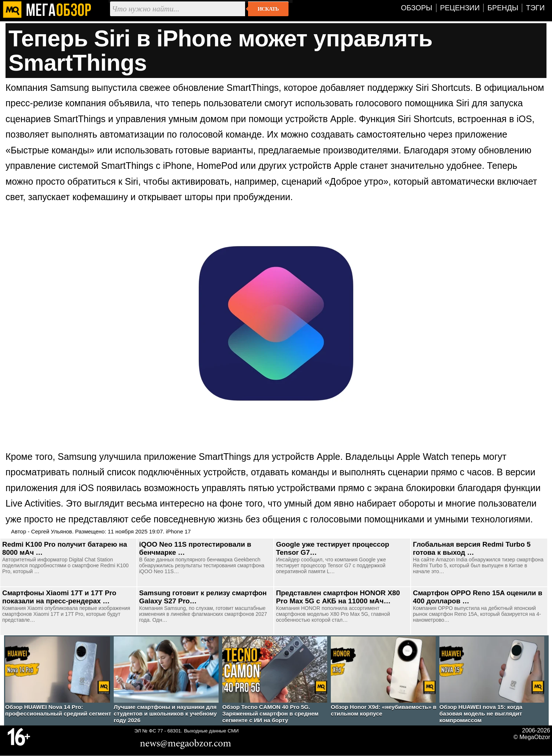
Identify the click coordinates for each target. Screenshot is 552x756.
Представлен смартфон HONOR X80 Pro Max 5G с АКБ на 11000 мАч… (338, 597)
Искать (268, 9)
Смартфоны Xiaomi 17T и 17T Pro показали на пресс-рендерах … (59, 597)
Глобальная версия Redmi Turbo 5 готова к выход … (472, 548)
